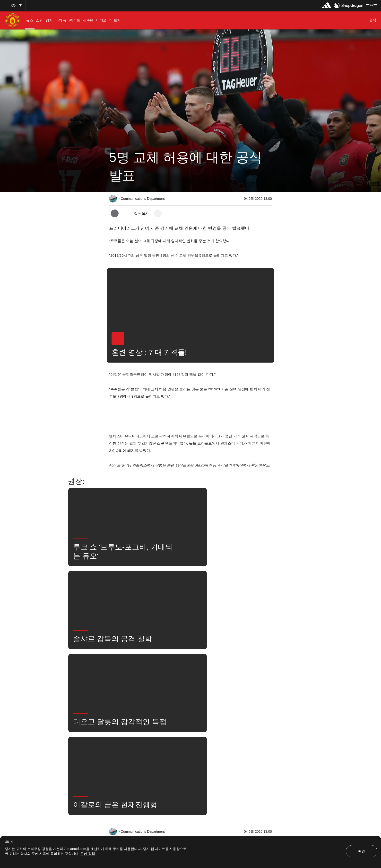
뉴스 (118, 703)
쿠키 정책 (88, 854)
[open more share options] (158, 213)
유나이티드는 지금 (246, 703)
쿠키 (9, 842)
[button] (13, 5)
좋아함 (138, 703)
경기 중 (160, 703)
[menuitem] (30, 20)
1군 (180, 703)
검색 (218, 703)
